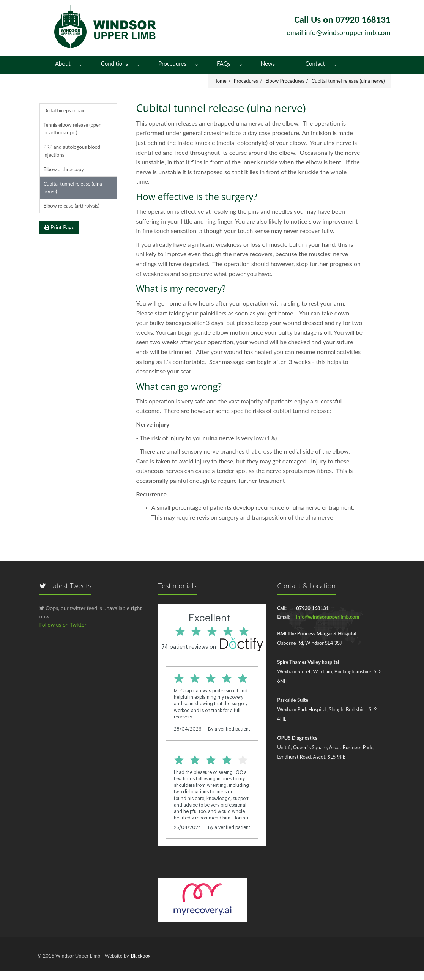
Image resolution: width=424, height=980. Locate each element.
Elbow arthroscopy (64, 169)
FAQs (224, 63)
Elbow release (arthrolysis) (72, 206)
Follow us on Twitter (63, 625)
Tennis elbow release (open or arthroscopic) (73, 129)
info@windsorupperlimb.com (347, 32)
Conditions (114, 63)
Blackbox (141, 956)
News (268, 63)
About (63, 63)
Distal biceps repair (64, 110)
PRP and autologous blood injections (72, 151)
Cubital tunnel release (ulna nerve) (348, 81)
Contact (315, 63)
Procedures (172, 63)
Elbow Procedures (285, 81)
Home (220, 81)
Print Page (59, 227)
